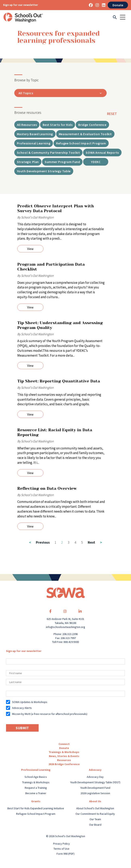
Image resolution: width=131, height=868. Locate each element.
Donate (118, 5)
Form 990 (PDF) (65, 854)
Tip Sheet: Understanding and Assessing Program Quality (60, 325)
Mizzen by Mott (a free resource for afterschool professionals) (50, 714)
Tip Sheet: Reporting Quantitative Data (59, 381)
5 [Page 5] (82, 542)
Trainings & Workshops (64, 752)
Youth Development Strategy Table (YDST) (95, 782)
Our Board (95, 825)
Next (95, 542)
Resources (64, 760)
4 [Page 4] (75, 542)
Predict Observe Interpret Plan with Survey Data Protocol (56, 208)
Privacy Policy (61, 844)
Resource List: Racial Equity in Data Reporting (55, 432)
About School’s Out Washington (95, 808)
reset (112, 114)
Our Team (95, 819)
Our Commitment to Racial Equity (95, 814)
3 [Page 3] (69, 542)
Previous (39, 542)
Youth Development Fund (95, 788)
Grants (36, 801)
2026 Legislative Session (95, 793)
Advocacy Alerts (22, 708)
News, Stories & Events (64, 756)
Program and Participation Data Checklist (51, 267)
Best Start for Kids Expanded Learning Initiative (36, 808)
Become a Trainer (36, 793)
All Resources (27, 125)
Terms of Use (61, 849)
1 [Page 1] (55, 542)
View (30, 249)
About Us (95, 801)
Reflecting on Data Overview (47, 488)
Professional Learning (36, 770)
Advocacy (95, 770)
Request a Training (36, 788)
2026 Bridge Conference (64, 764)
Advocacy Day (95, 777)
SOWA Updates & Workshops (30, 702)
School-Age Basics (36, 777)
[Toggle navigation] (124, 18)
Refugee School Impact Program (36, 814)
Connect (64, 744)
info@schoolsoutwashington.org (65, 627)
